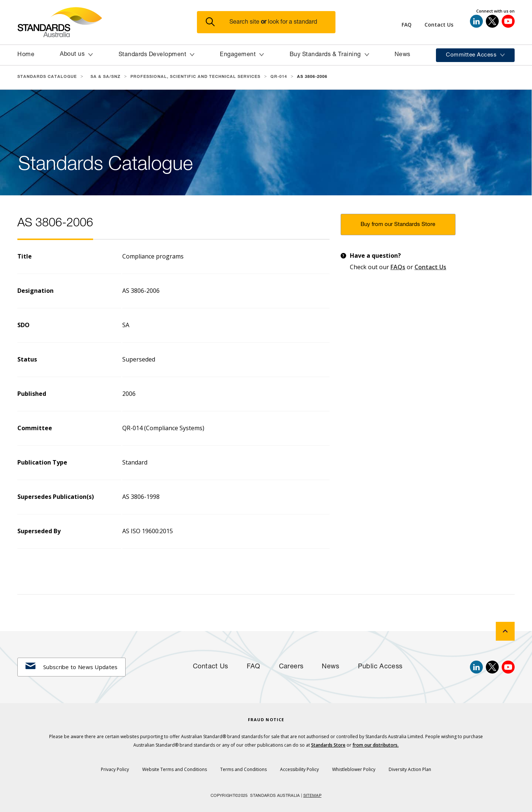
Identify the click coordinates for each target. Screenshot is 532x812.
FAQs (398, 267)
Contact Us (430, 267)
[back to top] (505, 631)
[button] (271, 22)
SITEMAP (312, 796)
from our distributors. (376, 745)
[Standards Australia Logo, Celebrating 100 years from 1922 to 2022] (107, 22)
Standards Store (328, 745)
